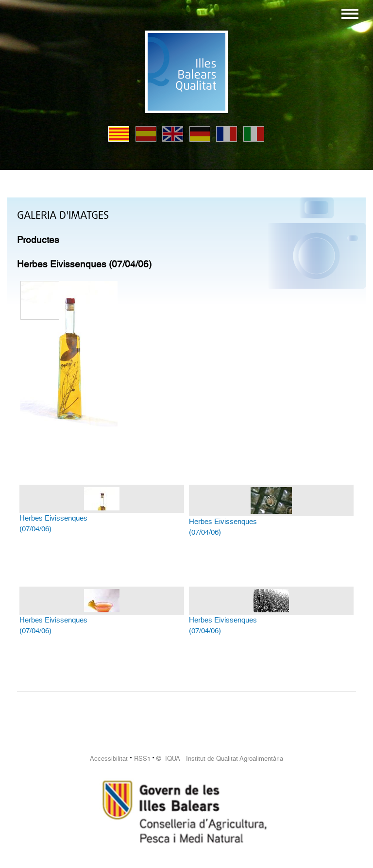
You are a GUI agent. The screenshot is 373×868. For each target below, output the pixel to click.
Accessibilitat (109, 759)
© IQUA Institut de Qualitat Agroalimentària (220, 759)
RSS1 (142, 759)
